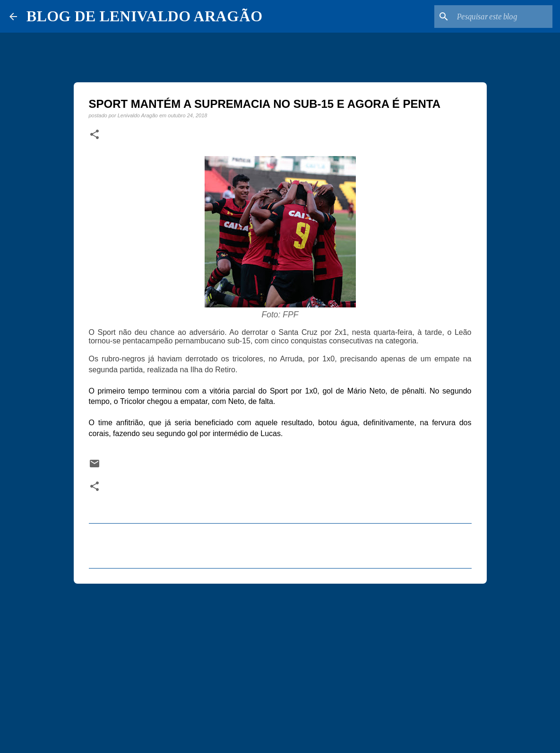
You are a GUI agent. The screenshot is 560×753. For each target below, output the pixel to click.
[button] (95, 135)
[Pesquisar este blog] (503, 17)
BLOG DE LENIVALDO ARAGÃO (144, 16)
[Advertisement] (280, 664)
